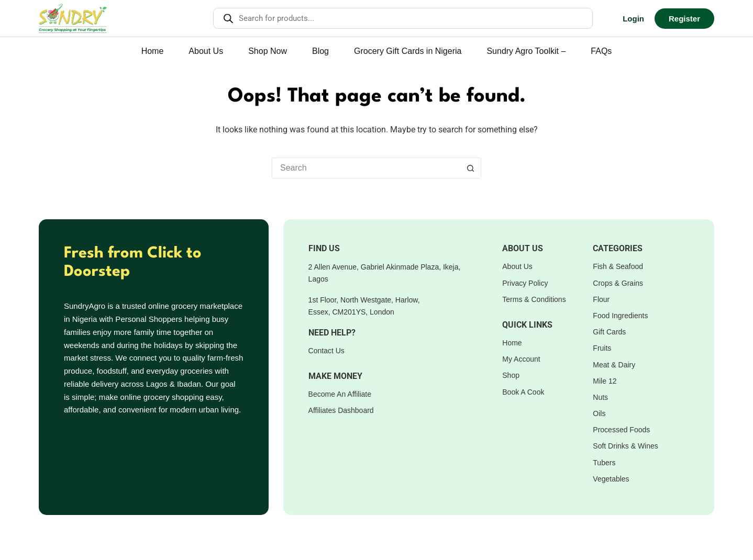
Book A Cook (523, 392)
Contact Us (326, 351)
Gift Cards (609, 332)
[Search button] (471, 168)
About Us (206, 51)
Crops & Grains (618, 283)
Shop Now (268, 51)
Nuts (600, 397)
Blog (320, 51)
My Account (521, 359)
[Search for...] (366, 168)
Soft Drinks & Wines (625, 446)
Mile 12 (605, 381)
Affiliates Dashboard (341, 410)
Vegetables (611, 479)
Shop (511, 375)
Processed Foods (621, 430)
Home (153, 51)
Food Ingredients (620, 316)
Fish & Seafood (618, 266)
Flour (601, 299)
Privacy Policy (525, 283)
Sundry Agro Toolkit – (526, 51)
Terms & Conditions (534, 299)
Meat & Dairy (614, 365)
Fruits (602, 348)
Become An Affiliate (340, 394)
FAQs (601, 51)
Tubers (604, 463)
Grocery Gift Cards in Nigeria (408, 51)
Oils (599, 413)
